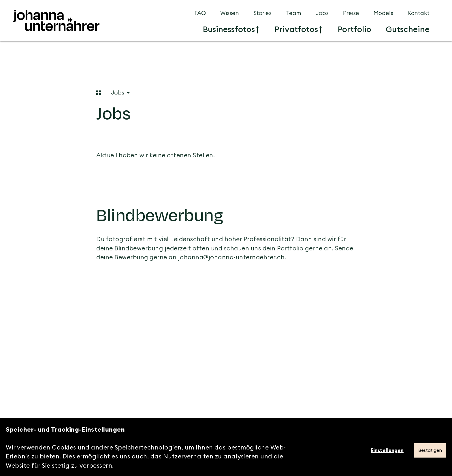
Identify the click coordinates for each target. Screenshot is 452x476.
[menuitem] (231, 29)
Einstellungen (387, 450)
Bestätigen (430, 450)
